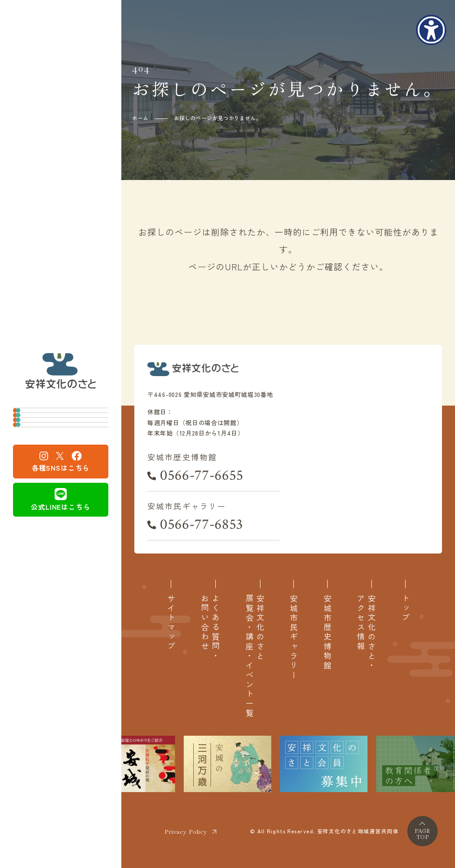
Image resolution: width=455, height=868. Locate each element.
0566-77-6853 (201, 524)
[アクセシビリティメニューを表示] (431, 30)
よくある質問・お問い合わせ (210, 628)
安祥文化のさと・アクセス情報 (366, 632)
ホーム (140, 118)
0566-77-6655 (202, 475)
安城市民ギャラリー (60, 431)
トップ (405, 609)
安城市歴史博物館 (56, 403)
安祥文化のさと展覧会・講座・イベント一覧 (255, 656)
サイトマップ (171, 623)
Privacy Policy (186, 832)
